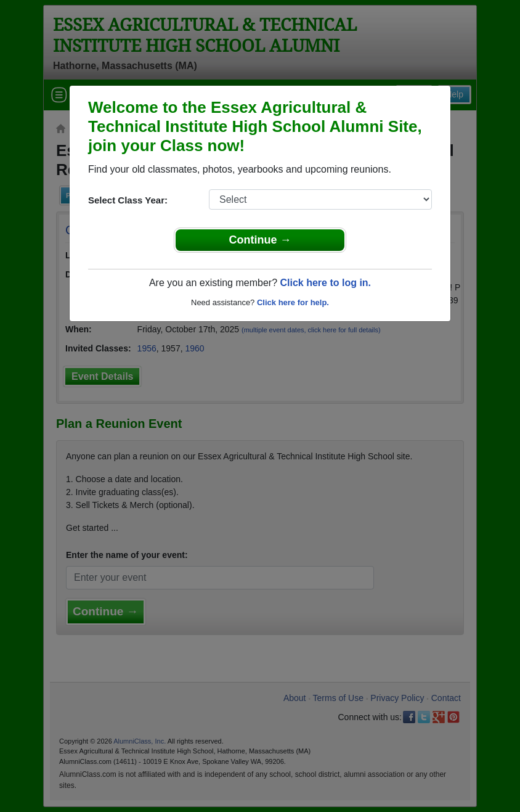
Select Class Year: (128, 200)
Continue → (260, 240)
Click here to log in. (325, 283)
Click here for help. (293, 302)
